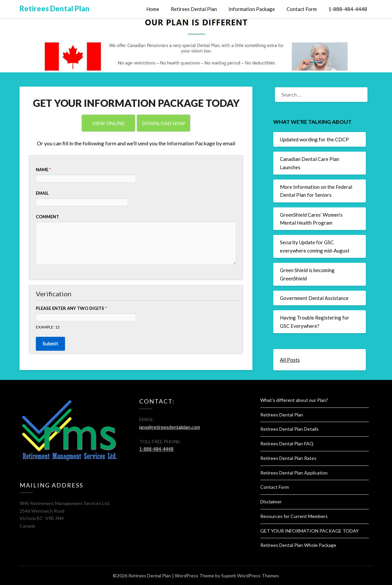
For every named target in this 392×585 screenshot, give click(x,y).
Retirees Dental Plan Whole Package (298, 545)
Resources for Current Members (294, 516)
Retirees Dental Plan (55, 8)
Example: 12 (48, 327)
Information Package (252, 9)
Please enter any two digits (71, 308)
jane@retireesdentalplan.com (170, 427)
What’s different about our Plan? (294, 400)
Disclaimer (271, 502)
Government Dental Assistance (314, 298)
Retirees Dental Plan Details (290, 429)
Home (153, 9)
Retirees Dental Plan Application (294, 473)
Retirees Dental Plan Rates (288, 458)
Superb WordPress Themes (250, 576)
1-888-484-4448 (348, 9)
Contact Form (302, 9)
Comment (47, 217)
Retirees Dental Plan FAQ (287, 443)
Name (43, 170)
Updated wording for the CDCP (314, 139)
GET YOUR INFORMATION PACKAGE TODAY (310, 531)
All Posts (290, 360)
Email (42, 193)
